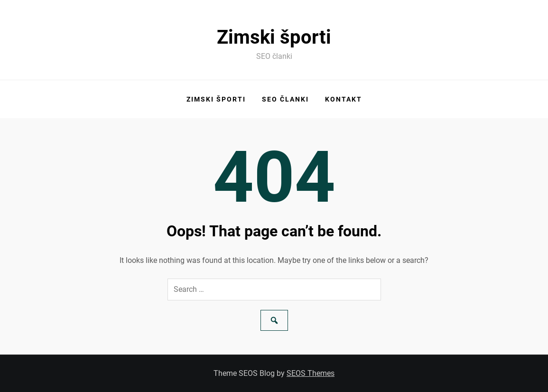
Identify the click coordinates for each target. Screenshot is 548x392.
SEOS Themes (311, 373)
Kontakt (344, 99)
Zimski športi (274, 37)
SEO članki (285, 99)
